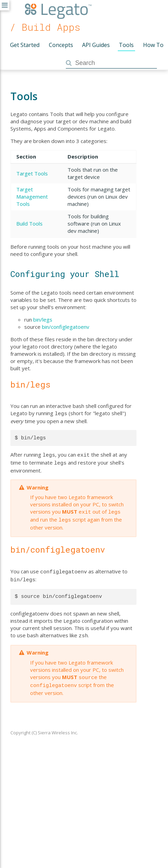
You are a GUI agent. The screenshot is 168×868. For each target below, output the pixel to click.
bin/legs (43, 319)
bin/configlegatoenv (66, 327)
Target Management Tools (32, 197)
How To (153, 45)
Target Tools (32, 173)
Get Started (25, 45)
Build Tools (29, 223)
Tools (126, 45)
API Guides (96, 45)
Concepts (61, 45)
